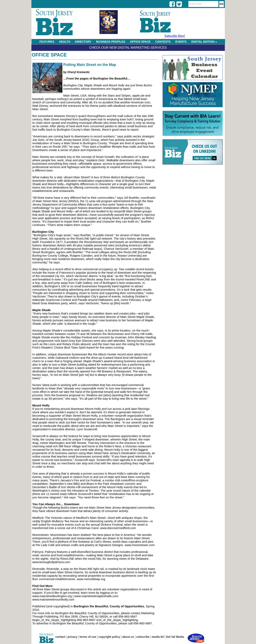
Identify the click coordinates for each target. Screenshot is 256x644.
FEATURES (47, 42)
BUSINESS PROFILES (111, 42)
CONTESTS (163, 42)
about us (128, 637)
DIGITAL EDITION (204, 42)
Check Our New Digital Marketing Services (128, 48)
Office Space (49, 55)
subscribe (143, 637)
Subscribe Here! (175, 36)
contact (60, 637)
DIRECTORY (83, 42)
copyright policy (109, 637)
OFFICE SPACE (140, 42)
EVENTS (181, 42)
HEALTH (65, 42)
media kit (158, 637)
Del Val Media (175, 637)
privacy (72, 637)
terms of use (88, 637)
